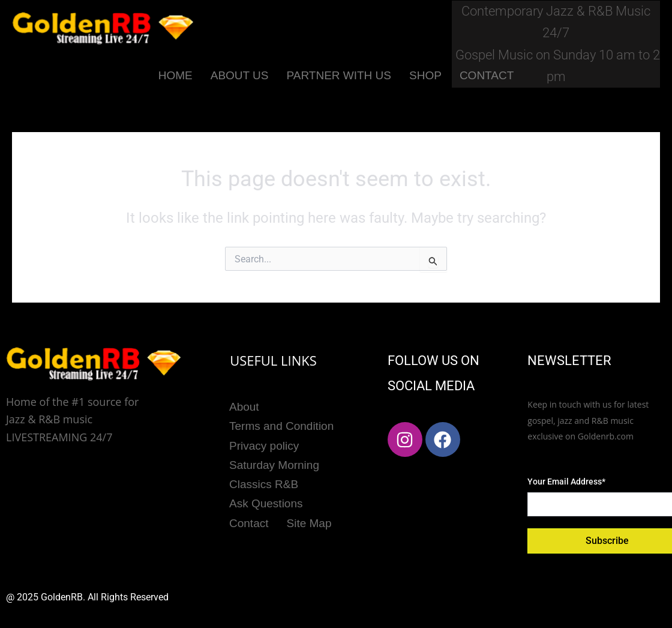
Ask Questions (266, 500)
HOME (175, 75)
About (244, 406)
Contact (249, 520)
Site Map (309, 520)
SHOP (425, 75)
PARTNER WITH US (339, 75)
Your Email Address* (566, 482)
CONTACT (487, 75)
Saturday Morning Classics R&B (274, 472)
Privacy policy (264, 444)
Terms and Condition (281, 425)
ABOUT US (240, 75)
